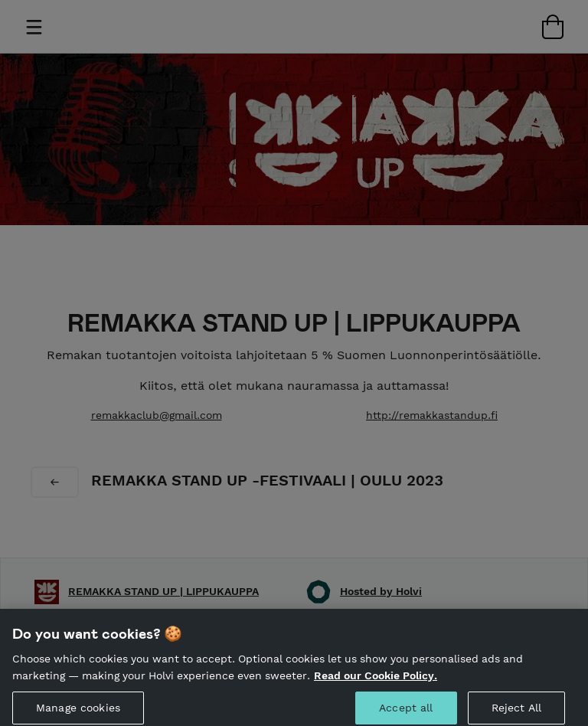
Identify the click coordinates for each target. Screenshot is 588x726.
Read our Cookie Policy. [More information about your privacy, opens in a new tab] (376, 682)
